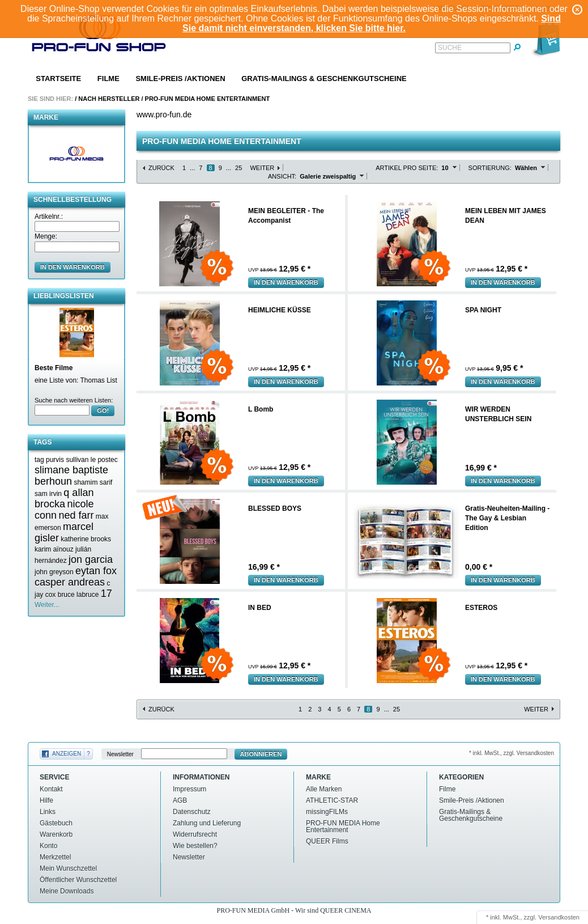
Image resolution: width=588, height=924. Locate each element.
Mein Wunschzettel (68, 868)
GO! (103, 410)
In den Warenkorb (286, 282)
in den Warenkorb (73, 267)
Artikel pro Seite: (407, 168)
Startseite (58, 79)
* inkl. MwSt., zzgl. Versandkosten (512, 753)
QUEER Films (327, 841)
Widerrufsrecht (195, 834)
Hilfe (46, 800)
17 (106, 594)
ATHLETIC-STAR (332, 800)
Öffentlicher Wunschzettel (78, 880)
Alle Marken (324, 789)
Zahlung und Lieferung (207, 823)
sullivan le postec (91, 460)
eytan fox (96, 571)
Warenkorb (56, 834)
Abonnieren (261, 754)
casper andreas (70, 582)
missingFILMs (327, 812)
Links (48, 812)
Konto (48, 846)
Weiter (262, 168)
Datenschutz (192, 812)
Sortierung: (490, 168)
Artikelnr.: (49, 217)
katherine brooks (86, 539)
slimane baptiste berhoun (71, 476)
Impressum (189, 789)
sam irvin (48, 494)
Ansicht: (282, 176)
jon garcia (91, 560)
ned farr (76, 515)
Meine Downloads (67, 891)
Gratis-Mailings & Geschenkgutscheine (324, 79)
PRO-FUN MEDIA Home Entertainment (208, 99)
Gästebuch (56, 823)
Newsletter (120, 754)
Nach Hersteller (109, 99)
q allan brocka (64, 498)
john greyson (54, 572)
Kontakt (51, 789)
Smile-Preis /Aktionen (180, 79)
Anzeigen (67, 754)
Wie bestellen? (195, 846)
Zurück (161, 168)
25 (238, 168)
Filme (108, 79)
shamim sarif (93, 482)
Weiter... (47, 605)
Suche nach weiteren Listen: (74, 400)
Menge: (46, 236)
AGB (180, 800)
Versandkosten (559, 917)
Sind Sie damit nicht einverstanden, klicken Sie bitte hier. (372, 23)
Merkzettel (55, 857)
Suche (450, 48)
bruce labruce (78, 595)
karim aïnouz (54, 549)
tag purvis (49, 460)
